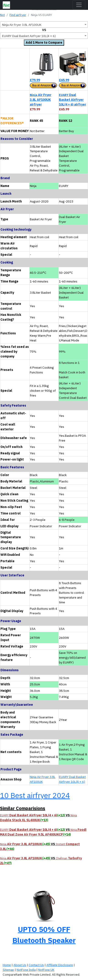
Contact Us (36, 965)
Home (7, 965)
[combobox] (44, 24)
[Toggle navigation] (79, 5)
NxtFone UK (46, 970)
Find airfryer (18, 15)
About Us (20, 965)
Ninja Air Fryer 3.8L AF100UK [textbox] (22, 25)
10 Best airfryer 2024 (35, 795)
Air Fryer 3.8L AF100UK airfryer (41, 100)
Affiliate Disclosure (60, 965)
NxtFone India (26, 970)
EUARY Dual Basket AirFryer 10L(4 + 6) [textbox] (29, 36)
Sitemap (8, 970)
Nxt (2, 15)
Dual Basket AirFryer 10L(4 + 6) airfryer (73, 100)
